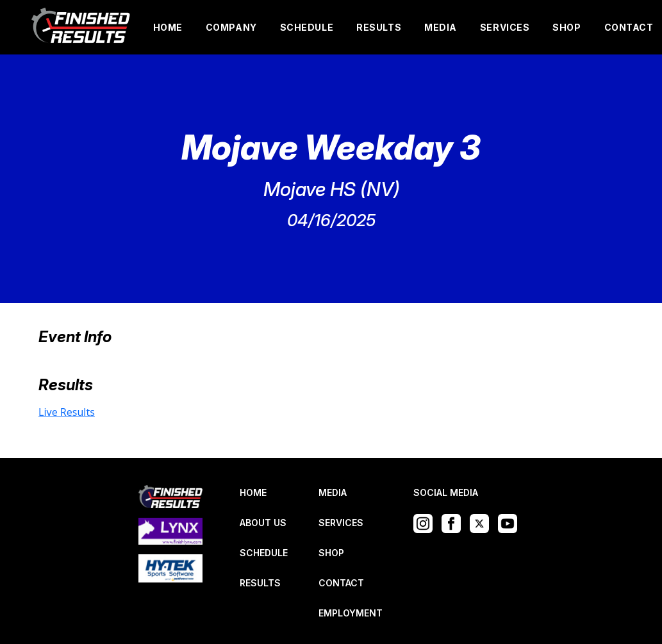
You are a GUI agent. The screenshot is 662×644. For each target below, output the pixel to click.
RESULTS (379, 27)
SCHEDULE (307, 27)
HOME (168, 27)
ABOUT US (263, 523)
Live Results (67, 412)
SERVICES (505, 27)
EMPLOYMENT (351, 613)
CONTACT (629, 27)
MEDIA (441, 27)
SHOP (567, 27)
